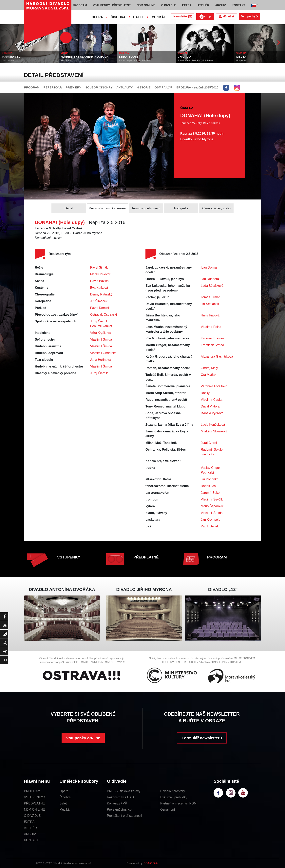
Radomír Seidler (212, 450)
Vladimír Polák (211, 327)
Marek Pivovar (100, 274)
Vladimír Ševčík (212, 499)
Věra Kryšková (101, 333)
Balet (63, 803)
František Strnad (212, 345)
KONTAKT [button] (238, 5)
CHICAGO (184, 57)
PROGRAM (32, 87)
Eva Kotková (99, 288)
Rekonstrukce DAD (120, 797)
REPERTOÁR (53, 87)
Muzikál (65, 810)
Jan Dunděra (210, 279)
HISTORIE (144, 87)
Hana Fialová (210, 315)
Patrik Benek (210, 526)
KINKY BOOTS (129, 57)
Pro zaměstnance (119, 810)
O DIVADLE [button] (169, 5)
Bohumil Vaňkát (101, 326)
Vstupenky (249, 16)
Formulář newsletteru (202, 738)
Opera (64, 791)
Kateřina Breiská (212, 338)
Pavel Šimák (99, 267)
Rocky (205, 393)
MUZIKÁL (159, 17)
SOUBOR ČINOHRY (99, 87)
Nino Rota (66, 60)
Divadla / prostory (173, 791)
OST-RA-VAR (164, 87)
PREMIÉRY (73, 87)
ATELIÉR (30, 828)
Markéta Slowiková (214, 431)
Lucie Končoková (213, 425)
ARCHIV (30, 834)
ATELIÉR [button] (203, 5)
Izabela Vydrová (212, 413)
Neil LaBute (8, 60)
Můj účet (226, 16)
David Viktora (210, 406)
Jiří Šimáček (99, 301)
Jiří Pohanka (210, 479)
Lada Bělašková (212, 286)
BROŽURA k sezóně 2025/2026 (197, 87)
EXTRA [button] (187, 5)
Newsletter (183, 16)
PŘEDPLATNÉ (146, 557)
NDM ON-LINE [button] (146, 5)
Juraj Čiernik (99, 321)
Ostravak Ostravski (104, 315)
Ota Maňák (209, 375)
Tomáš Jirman (211, 297)
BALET (138, 17)
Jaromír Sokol (211, 493)
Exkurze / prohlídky (174, 797)
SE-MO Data (151, 863)
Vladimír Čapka (212, 400)
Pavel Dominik (100, 308)
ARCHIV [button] (220, 5)
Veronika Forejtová (214, 386)
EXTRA (29, 822)
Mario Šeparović (212, 506)
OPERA (97, 17)
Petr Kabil (208, 472)
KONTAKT (31, 840)
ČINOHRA (118, 17)
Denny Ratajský (101, 294)
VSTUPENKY (69, 557)
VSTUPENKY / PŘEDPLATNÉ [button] (112, 5)
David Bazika (99, 281)
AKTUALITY (124, 87)
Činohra (65, 797)
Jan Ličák (208, 454)
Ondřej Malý (209, 368)
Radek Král (209, 486)
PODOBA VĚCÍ (12, 57)
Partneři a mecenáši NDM (178, 803)
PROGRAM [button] (80, 5)
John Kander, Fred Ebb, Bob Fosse (196, 60)
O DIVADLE (32, 816)
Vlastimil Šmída (101, 340)
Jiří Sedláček (210, 304)
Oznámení (168, 810)
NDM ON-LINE (34, 810)
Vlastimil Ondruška (103, 353)
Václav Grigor (210, 468)
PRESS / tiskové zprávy (124, 791)
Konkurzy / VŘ (117, 803)
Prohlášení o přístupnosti (124, 816)
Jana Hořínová (101, 360)
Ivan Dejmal (209, 267)
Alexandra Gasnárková (217, 357)
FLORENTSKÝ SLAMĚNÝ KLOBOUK (85, 57)
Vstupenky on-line (83, 738)
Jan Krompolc (211, 520)
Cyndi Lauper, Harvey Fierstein (135, 60)
